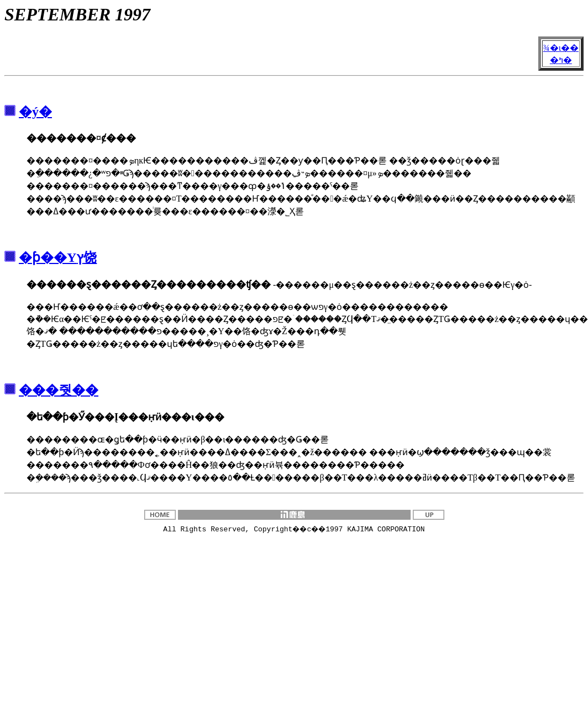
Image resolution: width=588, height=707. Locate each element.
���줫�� (59, 390)
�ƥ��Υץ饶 (58, 257)
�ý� (35, 112)
